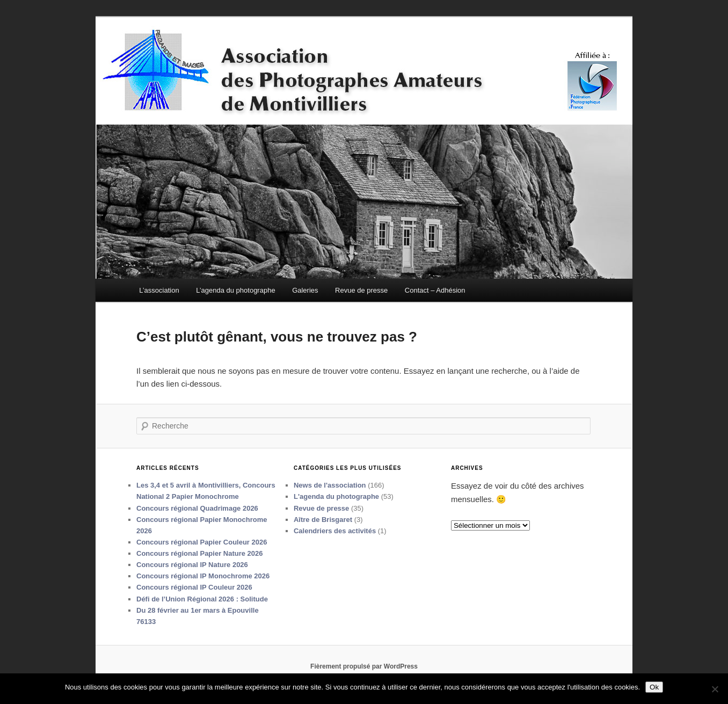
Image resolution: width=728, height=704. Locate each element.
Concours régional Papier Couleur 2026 (202, 542)
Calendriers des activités (335, 531)
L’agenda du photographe (235, 290)
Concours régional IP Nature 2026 (192, 565)
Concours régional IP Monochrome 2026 (203, 576)
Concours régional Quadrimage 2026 (197, 508)
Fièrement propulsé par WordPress (364, 666)
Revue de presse (361, 290)
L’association (159, 290)
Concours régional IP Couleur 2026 (194, 587)
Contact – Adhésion (435, 290)
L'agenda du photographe (336, 496)
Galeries (305, 290)
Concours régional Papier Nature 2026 (200, 553)
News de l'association (330, 485)
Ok (654, 687)
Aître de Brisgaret (323, 520)
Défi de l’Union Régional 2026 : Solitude (202, 599)
